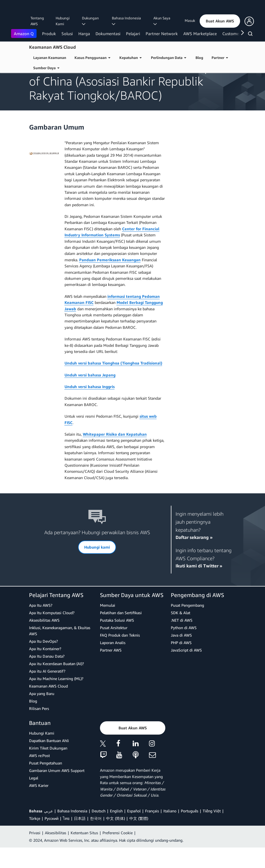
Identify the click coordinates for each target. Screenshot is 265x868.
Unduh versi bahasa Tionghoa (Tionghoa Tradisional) (113, 383)
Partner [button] (220, 58)
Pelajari (133, 33)
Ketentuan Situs (84, 853)
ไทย (66, 839)
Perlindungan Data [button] (168, 58)
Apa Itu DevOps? (43, 662)
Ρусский (52, 839)
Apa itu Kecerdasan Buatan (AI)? (56, 684)
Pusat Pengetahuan (46, 783)
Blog (199, 58)
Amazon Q (24, 33)
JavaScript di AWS (186, 671)
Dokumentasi (108, 33)
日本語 (80, 839)
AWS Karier (39, 806)
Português (190, 831)
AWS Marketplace (200, 33)
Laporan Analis (113, 663)
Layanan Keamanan (50, 58)
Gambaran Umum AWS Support (57, 791)
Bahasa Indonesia (72, 831)
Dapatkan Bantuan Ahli (49, 761)
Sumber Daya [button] (46, 68)
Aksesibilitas (56, 853)
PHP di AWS (181, 663)
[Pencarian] (251, 35)
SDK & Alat (181, 633)
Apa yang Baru (42, 714)
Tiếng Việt (212, 831)
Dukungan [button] (91, 21)
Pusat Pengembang (187, 626)
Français (152, 831)
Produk (49, 33)
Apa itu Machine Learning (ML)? (56, 699)
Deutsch (99, 831)
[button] (220, 21)
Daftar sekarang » (194, 558)
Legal (34, 798)
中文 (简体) (115, 839)
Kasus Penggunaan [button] (92, 58)
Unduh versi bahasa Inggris (90, 407)
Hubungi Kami (63, 21)
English (116, 831)
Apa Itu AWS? (41, 626)
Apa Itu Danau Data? (47, 677)
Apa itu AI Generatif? (47, 692)
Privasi (35, 853)
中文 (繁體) (139, 839)
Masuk (190, 20)
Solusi (67, 33)
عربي (48, 831)
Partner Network (162, 33)
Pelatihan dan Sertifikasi (121, 633)
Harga (84, 33)
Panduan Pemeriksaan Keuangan (110, 280)
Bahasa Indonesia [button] (127, 21)
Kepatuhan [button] (130, 58)
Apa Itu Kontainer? (45, 669)
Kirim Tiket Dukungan (48, 768)
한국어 (96, 839)
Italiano (170, 831)
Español (134, 831)
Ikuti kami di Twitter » (199, 586)
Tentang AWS (37, 21)
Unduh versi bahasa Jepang (90, 395)
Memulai (108, 626)
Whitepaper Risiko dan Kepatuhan (115, 455)
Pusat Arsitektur (114, 648)
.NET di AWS (182, 641)
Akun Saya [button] (163, 21)
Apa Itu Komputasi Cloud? (52, 633)
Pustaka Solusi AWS (117, 641)
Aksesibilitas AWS (44, 641)
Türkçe (35, 839)
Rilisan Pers (39, 729)
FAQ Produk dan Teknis (120, 656)
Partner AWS (111, 671)
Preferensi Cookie (118, 853)
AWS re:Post (39, 776)
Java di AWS (181, 656)
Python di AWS (184, 648)
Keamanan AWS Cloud (52, 47)
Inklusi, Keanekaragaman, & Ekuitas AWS (60, 651)
